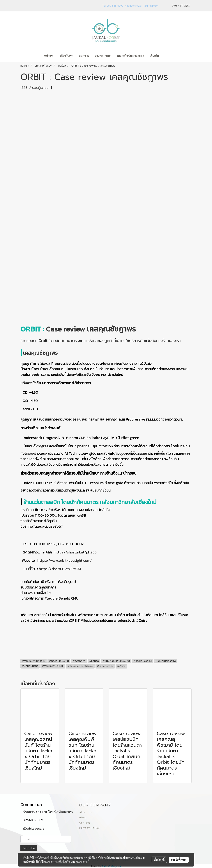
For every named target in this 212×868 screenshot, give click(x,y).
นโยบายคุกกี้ (83, 862)
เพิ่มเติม (154, 56)
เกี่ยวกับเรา (67, 56)
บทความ (84, 56)
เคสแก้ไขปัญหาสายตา (130, 56)
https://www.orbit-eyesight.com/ (65, 560)
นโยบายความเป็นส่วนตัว (57, 862)
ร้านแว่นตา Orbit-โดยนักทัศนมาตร (48, 812)
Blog (83, 818)
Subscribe (29, 848)
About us (86, 812)
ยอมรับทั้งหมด (179, 860)
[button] (167, 56)
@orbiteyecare (34, 828)
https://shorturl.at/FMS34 (60, 569)
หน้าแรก (49, 56)
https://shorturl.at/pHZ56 (75, 552)
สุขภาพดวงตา (103, 56)
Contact (85, 823)
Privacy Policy (90, 828)
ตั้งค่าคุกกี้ (159, 860)
